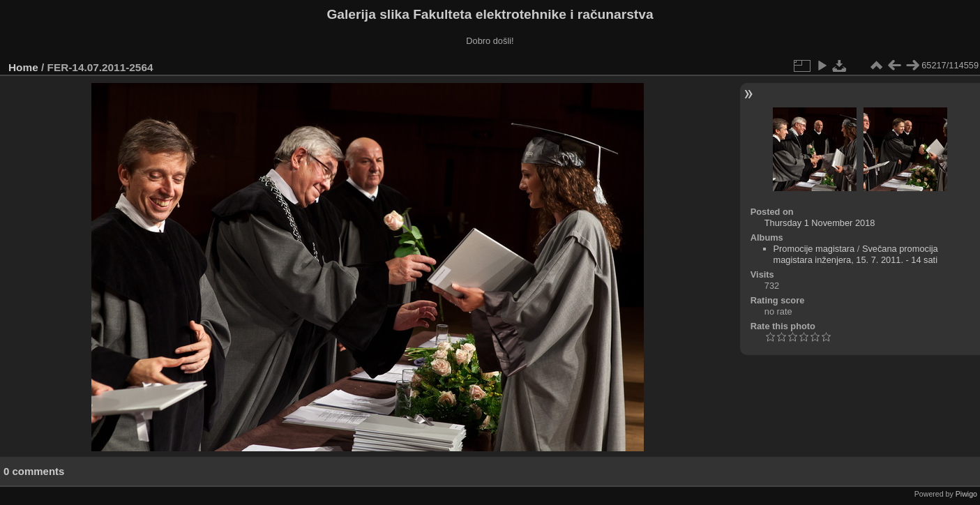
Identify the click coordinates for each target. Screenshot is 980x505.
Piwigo (966, 494)
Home (23, 67)
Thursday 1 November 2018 (820, 223)
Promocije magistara (814, 249)
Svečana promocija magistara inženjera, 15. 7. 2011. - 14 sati (856, 254)
